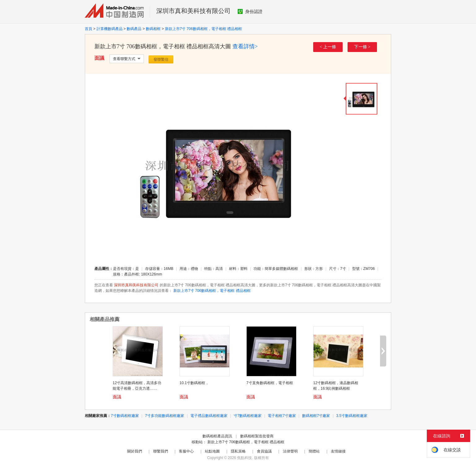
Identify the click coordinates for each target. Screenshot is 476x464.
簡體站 (314, 451)
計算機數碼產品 (110, 29)
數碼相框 (153, 29)
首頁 (89, 29)
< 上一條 (328, 47)
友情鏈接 (338, 451)
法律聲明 (290, 451)
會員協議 (264, 451)
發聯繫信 (161, 59)
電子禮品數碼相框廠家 (209, 416)
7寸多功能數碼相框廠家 (165, 416)
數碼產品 (134, 29)
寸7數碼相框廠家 (248, 416)
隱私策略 (238, 451)
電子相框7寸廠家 (282, 416)
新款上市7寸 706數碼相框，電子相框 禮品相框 (203, 29)
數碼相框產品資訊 (217, 436)
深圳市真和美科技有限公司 (193, 11)
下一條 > (362, 47)
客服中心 (186, 451)
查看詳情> (245, 46)
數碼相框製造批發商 (257, 436)
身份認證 (250, 11)
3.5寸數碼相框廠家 (352, 416)
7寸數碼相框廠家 (125, 416)
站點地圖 (212, 451)
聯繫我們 (161, 451)
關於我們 (135, 451)
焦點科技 (244, 458)
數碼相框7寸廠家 (316, 416)
